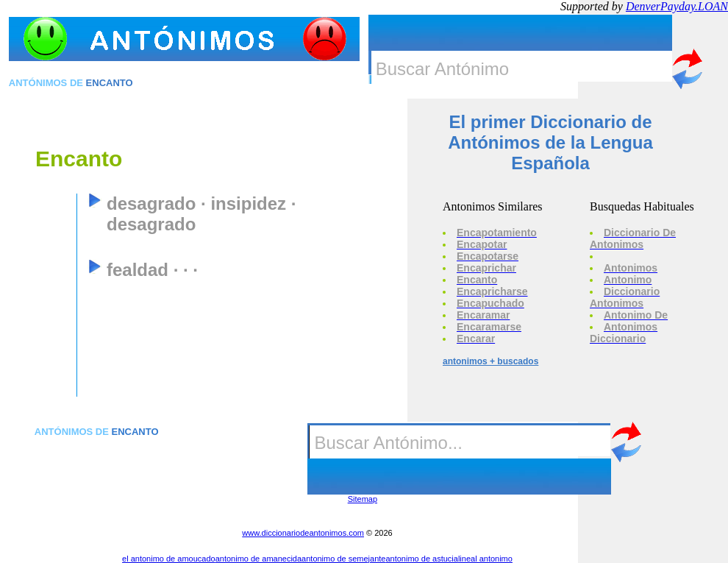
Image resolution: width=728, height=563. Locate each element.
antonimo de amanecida (258, 559)
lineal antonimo (485, 559)
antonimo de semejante (343, 559)
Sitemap (363, 499)
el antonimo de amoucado (169, 559)
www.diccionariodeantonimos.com (303, 533)
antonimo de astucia (421, 559)
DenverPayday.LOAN (677, 6)
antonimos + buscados (490, 361)
